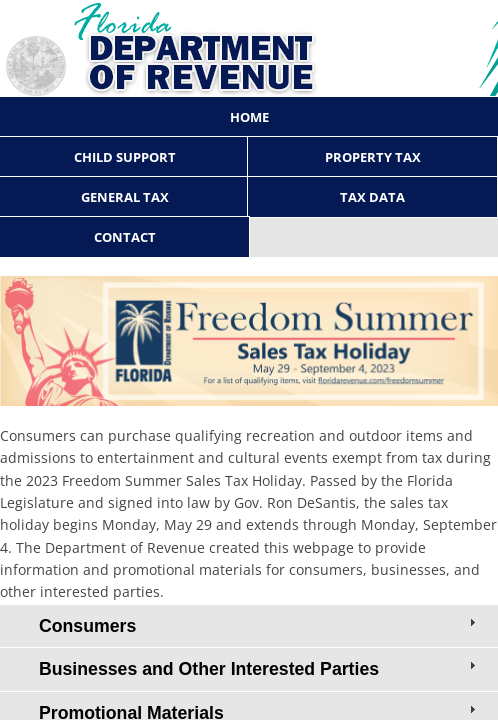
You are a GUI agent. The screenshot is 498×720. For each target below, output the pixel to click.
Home (249, 117)
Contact (125, 237)
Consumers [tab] (259, 625)
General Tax (125, 197)
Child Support (125, 157)
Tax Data (372, 197)
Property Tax (373, 157)
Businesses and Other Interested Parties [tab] (259, 668)
